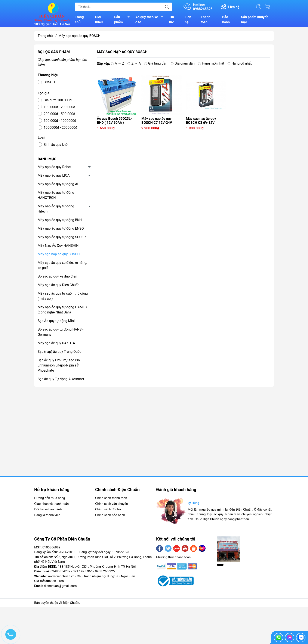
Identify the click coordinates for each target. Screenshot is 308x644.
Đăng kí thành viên (47, 515)
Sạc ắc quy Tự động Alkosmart (61, 379)
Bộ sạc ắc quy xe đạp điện (57, 276)
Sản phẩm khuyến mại (255, 20)
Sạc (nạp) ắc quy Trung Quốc (60, 352)
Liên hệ (188, 20)
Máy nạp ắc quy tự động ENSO (61, 228)
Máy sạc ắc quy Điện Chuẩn (58, 285)
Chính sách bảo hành (110, 515)
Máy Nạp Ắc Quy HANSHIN (58, 246)
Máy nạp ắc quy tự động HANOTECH (56, 195)
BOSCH (49, 82)
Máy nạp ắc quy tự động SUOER (62, 237)
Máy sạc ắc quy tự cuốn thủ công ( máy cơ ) (63, 296)
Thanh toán (205, 20)
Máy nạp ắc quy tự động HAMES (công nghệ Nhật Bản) (62, 310)
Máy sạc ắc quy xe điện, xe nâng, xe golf (62, 265)
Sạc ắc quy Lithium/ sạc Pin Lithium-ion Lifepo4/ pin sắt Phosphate (59, 365)
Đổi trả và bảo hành (48, 509)
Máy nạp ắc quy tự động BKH (60, 220)
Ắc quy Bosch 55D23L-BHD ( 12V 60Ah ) (114, 121)
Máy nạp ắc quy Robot (54, 167)
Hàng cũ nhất (240, 63)
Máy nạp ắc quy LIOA (54, 175)
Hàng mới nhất (211, 63)
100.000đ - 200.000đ (59, 107)
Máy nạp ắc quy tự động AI (58, 184)
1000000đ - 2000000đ (60, 128)
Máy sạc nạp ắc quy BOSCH (59, 254)
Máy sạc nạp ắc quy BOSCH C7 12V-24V (157, 121)
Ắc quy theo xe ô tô (150, 20)
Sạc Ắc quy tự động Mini (56, 321)
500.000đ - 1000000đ (60, 121)
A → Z (118, 63)
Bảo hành (226, 20)
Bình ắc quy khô (56, 145)
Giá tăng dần (156, 63)
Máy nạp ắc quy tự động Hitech (56, 209)
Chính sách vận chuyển (112, 504)
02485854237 (60, 571)
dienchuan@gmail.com (60, 586)
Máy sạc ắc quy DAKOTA (56, 343)
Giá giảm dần (183, 63)
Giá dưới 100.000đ (58, 100)
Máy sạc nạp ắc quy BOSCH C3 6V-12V (201, 121)
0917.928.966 (83, 571)
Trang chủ (79, 20)
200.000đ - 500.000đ (59, 114)
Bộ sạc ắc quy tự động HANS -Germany (61, 332)
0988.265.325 (105, 571)
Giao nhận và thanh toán (51, 504)
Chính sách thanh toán (111, 498)
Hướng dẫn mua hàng (50, 498)
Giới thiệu (99, 20)
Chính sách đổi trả (108, 509)
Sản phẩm (123, 20)
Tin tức (171, 20)
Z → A (134, 63)
